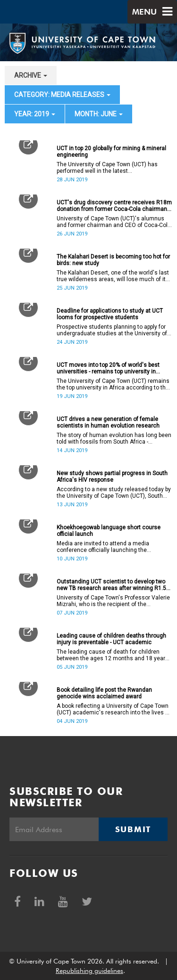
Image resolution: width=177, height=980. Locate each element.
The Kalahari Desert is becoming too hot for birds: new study (113, 260)
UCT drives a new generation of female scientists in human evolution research (108, 422)
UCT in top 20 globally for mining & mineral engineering (111, 152)
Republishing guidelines (89, 971)
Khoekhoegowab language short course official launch (109, 531)
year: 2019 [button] (35, 114)
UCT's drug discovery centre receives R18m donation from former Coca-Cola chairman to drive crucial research (114, 206)
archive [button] (31, 75)
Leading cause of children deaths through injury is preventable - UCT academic (111, 639)
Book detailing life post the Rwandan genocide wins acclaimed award (104, 693)
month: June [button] (99, 114)
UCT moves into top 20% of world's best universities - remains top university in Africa (108, 368)
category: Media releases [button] (62, 95)
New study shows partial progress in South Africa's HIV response (112, 477)
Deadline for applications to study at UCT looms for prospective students (110, 314)
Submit (133, 829)
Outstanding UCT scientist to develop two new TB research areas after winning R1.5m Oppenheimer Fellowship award (114, 585)
